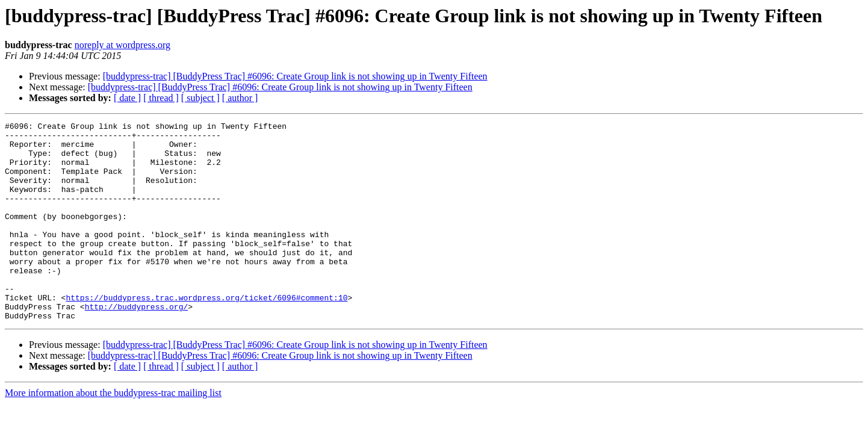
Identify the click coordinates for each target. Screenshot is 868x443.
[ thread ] (161, 98)
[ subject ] (200, 98)
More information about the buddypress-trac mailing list (113, 432)
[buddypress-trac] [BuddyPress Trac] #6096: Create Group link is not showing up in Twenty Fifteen (295, 76)
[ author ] (240, 98)
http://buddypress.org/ (137, 344)
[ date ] (127, 98)
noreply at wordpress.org (122, 45)
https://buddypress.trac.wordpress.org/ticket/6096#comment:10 (206, 333)
